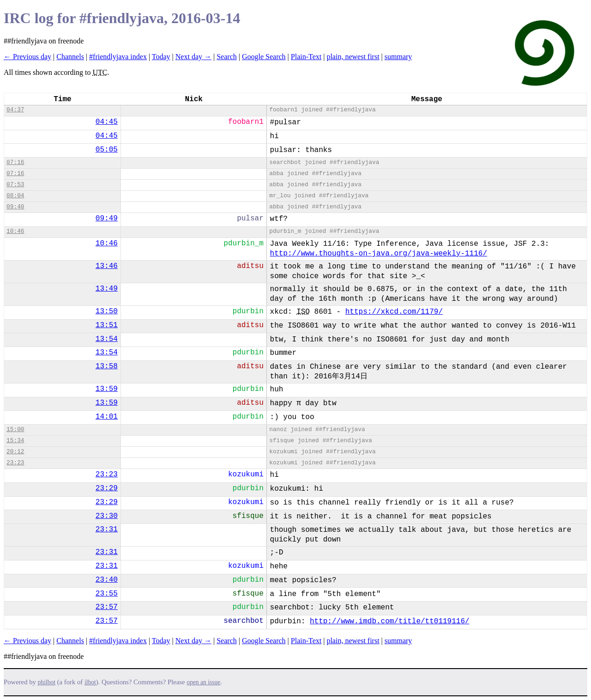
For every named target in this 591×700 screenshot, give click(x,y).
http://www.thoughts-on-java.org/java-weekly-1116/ (379, 254)
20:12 (15, 452)
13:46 (107, 266)
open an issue (203, 682)
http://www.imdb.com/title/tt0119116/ (390, 621)
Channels (70, 57)
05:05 (107, 150)
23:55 (107, 594)
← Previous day (27, 57)
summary (398, 57)
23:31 (107, 530)
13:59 (107, 389)
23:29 (107, 488)
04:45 (107, 122)
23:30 (107, 516)
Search (227, 57)
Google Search (264, 57)
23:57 (107, 607)
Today (161, 57)
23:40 (107, 580)
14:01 (107, 417)
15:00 (15, 429)
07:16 (15, 162)
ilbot (90, 682)
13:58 (107, 366)
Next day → (193, 57)
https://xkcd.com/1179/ (394, 312)
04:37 (15, 110)
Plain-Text (306, 57)
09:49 (107, 219)
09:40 (15, 207)
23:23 (15, 463)
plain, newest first (353, 57)
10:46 (15, 231)
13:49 (107, 289)
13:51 (107, 325)
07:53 (15, 185)
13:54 (107, 339)
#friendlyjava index (118, 57)
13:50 (107, 311)
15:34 (15, 441)
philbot (47, 682)
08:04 (15, 196)
